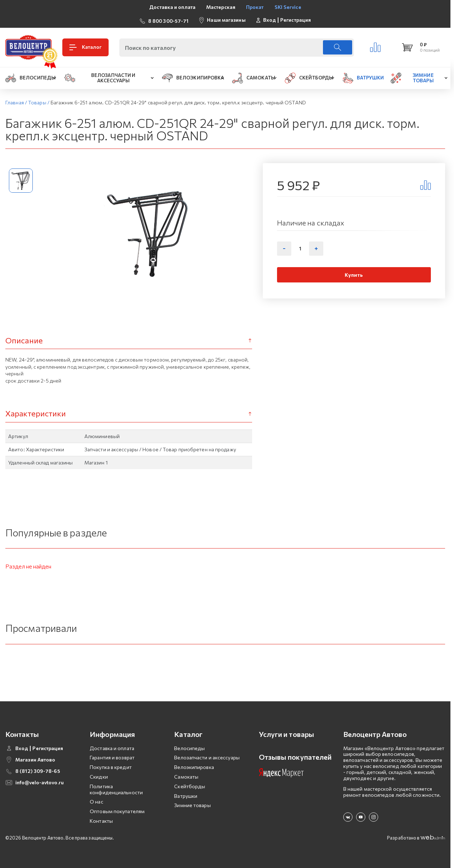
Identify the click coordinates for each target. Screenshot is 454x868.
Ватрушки (186, 794)
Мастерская (221, 7)
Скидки (99, 775)
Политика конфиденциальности (116, 788)
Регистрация (296, 19)
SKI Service (288, 7)
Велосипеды (189, 747)
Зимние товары (192, 804)
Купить (354, 273)
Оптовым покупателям (117, 810)
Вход (270, 19)
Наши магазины (226, 19)
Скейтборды (190, 785)
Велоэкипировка (194, 766)
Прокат (255, 7)
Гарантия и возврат (112, 756)
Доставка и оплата (172, 7)
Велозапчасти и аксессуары (207, 756)
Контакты (101, 819)
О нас (96, 801)
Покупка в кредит (111, 766)
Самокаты (186, 775)
